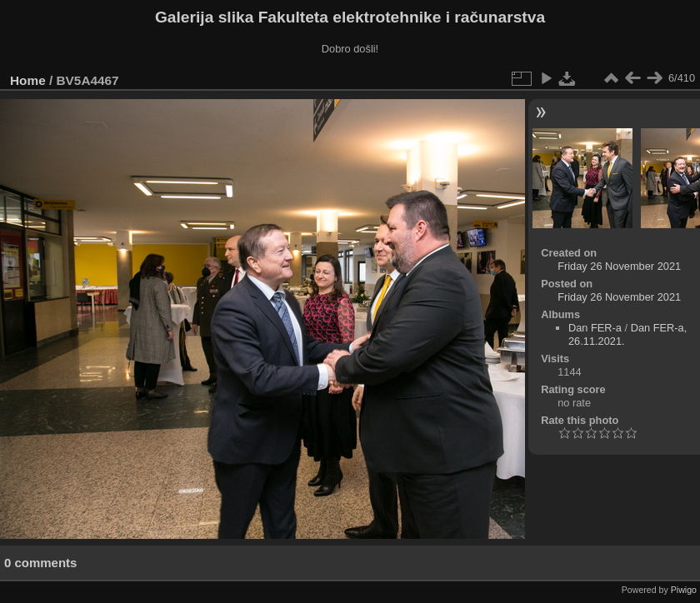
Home (28, 80)
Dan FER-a (595, 328)
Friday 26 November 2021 (619, 266)
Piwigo (684, 590)
